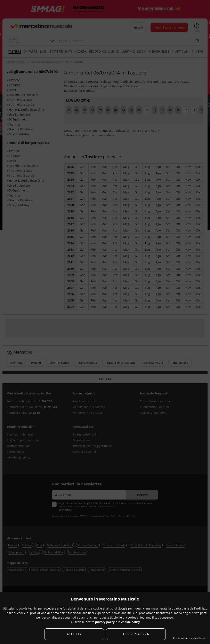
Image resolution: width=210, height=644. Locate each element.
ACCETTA (74, 634)
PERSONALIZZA (136, 634)
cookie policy (131, 622)
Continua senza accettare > (189, 638)
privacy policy (105, 622)
